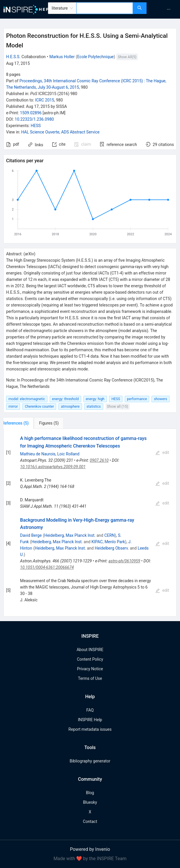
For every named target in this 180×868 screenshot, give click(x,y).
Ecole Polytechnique (96, 57)
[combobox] (105, 8)
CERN (110, 535)
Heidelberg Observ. (112, 548)
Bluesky (90, 802)
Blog (90, 793)
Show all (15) (118, 406)
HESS (36, 126)
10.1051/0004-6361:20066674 (47, 567)
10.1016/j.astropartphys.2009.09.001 (53, 467)
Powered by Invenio (90, 849)
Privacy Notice (90, 669)
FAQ (90, 710)
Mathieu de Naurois (38, 454)
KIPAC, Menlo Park (108, 542)
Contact (90, 821)
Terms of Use (90, 678)
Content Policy (90, 659)
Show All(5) (127, 57)
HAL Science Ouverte (40, 132)
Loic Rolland (68, 454)
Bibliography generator (90, 761)
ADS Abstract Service (80, 132)
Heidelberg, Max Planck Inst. (70, 535)
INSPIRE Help (90, 720)
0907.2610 (99, 460)
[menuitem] (169, 9)
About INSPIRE (90, 650)
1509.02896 (31, 113)
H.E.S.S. (13, 57)
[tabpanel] (90, 523)
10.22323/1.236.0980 (34, 119)
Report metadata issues (90, 729)
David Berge (31, 535)
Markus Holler (62, 57)
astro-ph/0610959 (124, 561)
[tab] (22, 423)
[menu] (164, 9)
